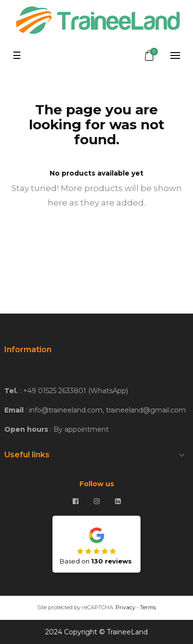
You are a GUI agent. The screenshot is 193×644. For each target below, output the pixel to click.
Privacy (125, 607)
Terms (148, 607)
